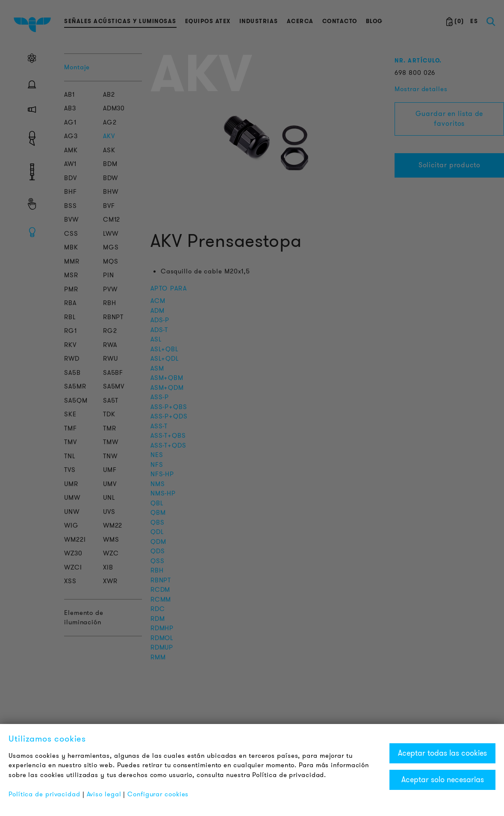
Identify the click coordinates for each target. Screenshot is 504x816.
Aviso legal (104, 794)
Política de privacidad (44, 794)
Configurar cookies (158, 794)
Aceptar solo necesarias (443, 780)
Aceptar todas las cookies (442, 753)
